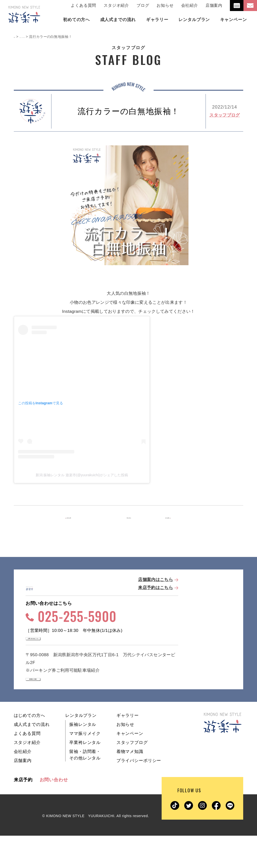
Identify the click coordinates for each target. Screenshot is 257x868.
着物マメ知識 (130, 784)
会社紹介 (190, 5)
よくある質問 (83, 5)
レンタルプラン (81, 748)
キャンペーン (130, 766)
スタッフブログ (224, 115)
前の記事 (81, 518)
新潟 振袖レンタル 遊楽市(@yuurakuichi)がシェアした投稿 (82, 475)
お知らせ (165, 5)
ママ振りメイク (85, 766)
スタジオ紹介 (116, 5)
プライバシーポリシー (139, 793)
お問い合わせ (54, 812)
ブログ (143, 5)
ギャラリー (128, 748)
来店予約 (23, 812)
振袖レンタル (83, 757)
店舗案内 (214, 5)
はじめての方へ (29, 748)
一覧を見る (128, 518)
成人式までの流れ (32, 757)
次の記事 (174, 518)
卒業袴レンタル (85, 775)
